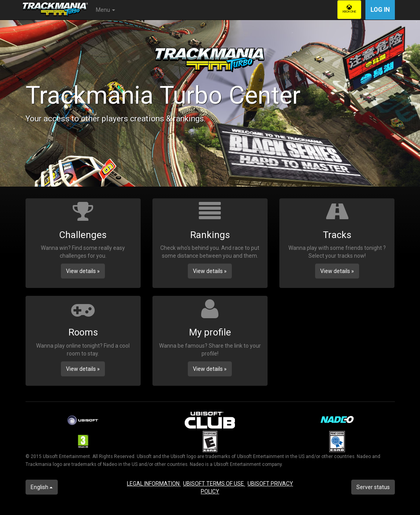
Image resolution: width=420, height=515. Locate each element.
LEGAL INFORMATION (154, 484)
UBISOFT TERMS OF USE (214, 484)
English (42, 487)
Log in (380, 10)
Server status (373, 487)
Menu (105, 10)
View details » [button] (83, 271)
